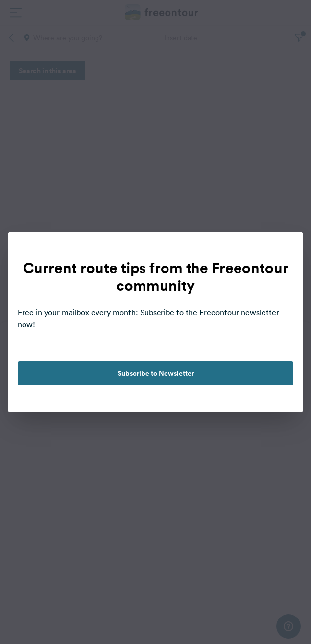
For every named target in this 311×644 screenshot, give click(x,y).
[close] (286, 250)
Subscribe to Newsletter (156, 373)
